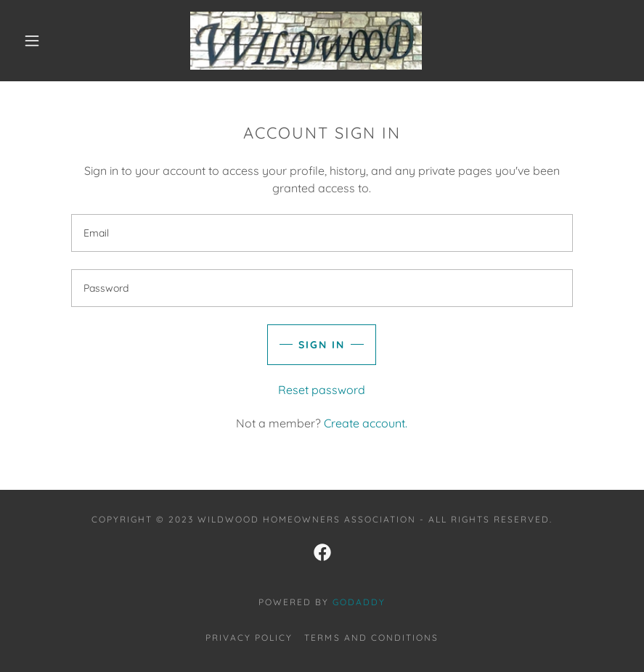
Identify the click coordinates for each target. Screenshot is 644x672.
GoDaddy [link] (359, 602)
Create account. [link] (366, 423)
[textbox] (322, 233)
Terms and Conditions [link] (371, 638)
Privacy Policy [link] (249, 638)
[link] (306, 41)
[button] (32, 41)
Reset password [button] (322, 390)
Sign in (322, 345)
